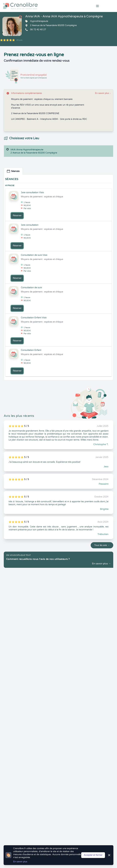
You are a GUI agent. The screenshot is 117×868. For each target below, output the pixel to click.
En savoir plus (103, 93)
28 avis (19, 40)
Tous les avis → (102, 545)
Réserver (17, 216)
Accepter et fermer (93, 855)
